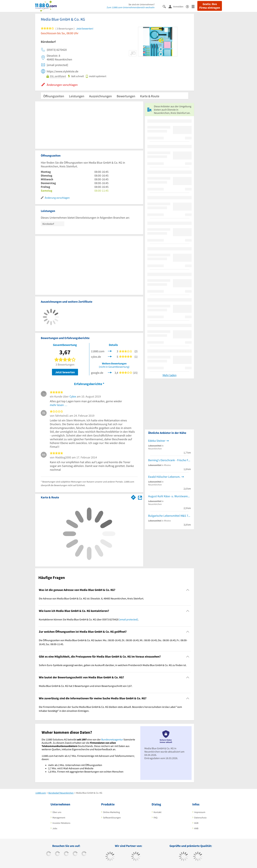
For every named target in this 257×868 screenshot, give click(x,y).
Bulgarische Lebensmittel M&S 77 (169, 516)
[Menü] (194, 6)
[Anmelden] (177, 6)
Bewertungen (126, 96)
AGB (196, 823)
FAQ (155, 818)
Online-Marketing (111, 812)
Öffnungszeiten (54, 96)
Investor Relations (61, 823)
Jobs (55, 828)
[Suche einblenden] (166, 6)
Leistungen (77, 96)
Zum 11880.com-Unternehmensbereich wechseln (131, 7)
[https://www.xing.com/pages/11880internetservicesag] (75, 854)
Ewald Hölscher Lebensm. (164, 477)
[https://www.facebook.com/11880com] (49, 854)
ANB (196, 828)
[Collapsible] (188, 590)
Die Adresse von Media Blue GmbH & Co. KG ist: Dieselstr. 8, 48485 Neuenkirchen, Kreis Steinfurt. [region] (91, 598)
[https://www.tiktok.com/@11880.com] (57, 854)
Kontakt (158, 812)
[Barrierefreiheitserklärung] (189, 6)
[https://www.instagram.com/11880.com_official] (66, 854)
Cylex (73, 396)
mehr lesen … (59, 405)
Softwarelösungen (112, 818)
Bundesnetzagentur (112, 739)
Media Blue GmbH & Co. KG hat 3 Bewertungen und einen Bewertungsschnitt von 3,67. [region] (86, 686)
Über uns (57, 812)
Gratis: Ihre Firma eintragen (210, 6)
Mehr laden (170, 375)
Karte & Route (150, 96)
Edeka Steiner (157, 441)
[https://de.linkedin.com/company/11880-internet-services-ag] (84, 854)
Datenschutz (200, 818)
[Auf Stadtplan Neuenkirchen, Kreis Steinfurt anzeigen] (140, 497)
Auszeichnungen (100, 96)
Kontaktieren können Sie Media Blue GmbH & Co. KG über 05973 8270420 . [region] (89, 619)
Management (59, 818)
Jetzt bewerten (65, 372)
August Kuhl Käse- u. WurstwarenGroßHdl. (169, 496)
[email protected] (128, 619)
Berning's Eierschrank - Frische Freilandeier (169, 460)
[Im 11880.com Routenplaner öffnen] (133, 497)
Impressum (200, 812)
